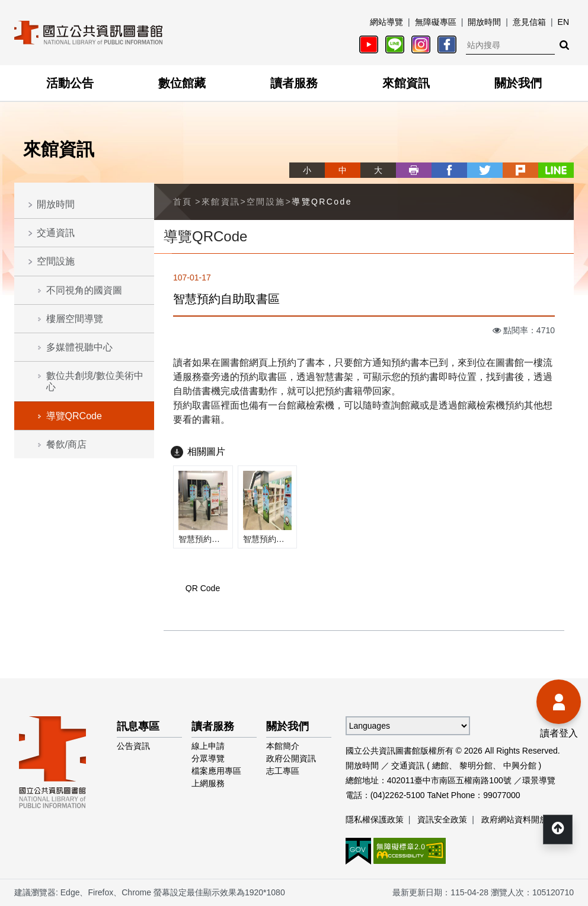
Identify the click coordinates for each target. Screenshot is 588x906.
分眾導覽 (208, 758)
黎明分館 (476, 765)
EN (563, 22)
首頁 (183, 202)
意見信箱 (529, 22)
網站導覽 (386, 22)
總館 (440, 765)
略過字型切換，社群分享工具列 (294, 159)
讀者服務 (294, 83)
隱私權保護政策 (375, 819)
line (556, 170)
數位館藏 (182, 83)
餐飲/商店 (66, 444)
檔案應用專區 (216, 771)
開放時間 (484, 22)
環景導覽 (539, 780)
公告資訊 (133, 746)
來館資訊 (406, 83)
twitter (485, 170)
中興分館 (520, 765)
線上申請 (208, 746)
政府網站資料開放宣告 (523, 819)
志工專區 (283, 771)
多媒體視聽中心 (79, 347)
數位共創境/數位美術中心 (95, 381)
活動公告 (70, 83)
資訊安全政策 (442, 819)
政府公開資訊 (291, 758)
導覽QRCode (74, 416)
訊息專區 (138, 726)
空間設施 (56, 261)
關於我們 (518, 83)
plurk (520, 170)
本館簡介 (283, 746)
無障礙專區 (436, 22)
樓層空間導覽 (75, 319)
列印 (414, 170)
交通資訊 (56, 233)
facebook (449, 170)
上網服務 (208, 783)
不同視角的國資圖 (84, 290)
